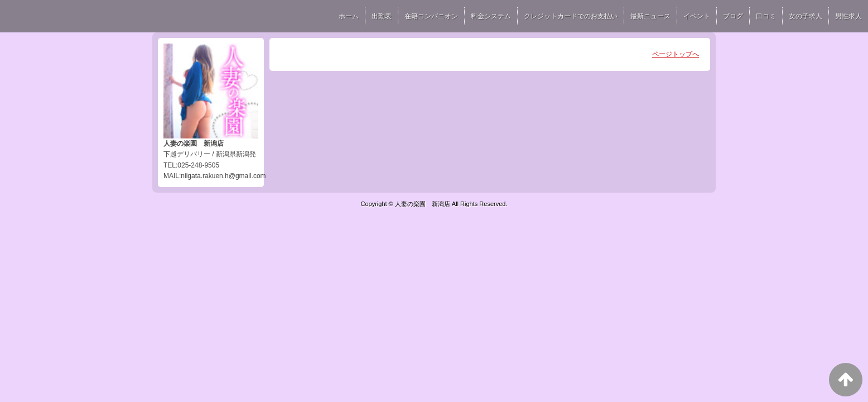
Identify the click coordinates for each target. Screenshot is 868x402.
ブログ (733, 16)
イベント (697, 16)
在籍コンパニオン (431, 16)
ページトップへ (676, 54)
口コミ (766, 16)
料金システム (491, 16)
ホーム (349, 16)
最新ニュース (650, 16)
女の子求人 (806, 16)
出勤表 (382, 16)
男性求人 (848, 16)
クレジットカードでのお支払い (571, 16)
